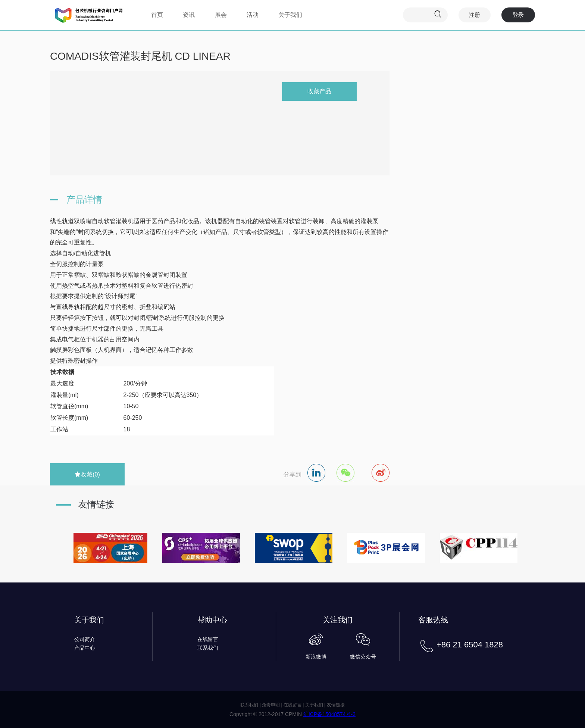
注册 (475, 15)
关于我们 (290, 15)
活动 (253, 15)
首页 (157, 15)
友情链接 (336, 705)
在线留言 (208, 639)
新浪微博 (316, 657)
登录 (518, 15)
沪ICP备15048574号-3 (329, 714)
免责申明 (271, 705)
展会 (221, 15)
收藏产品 (319, 91)
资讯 (189, 15)
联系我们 (208, 648)
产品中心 (85, 648)
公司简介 (85, 639)
